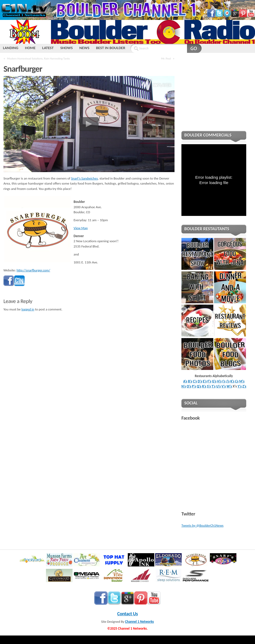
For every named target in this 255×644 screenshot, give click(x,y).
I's (224, 381)
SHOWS (67, 48)
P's (194, 386)
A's (185, 381)
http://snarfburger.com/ (33, 270)
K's (232, 381)
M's (242, 381)
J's (228, 381)
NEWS (84, 48)
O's (189, 386)
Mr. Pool (166, 58)
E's (205, 381)
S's (209, 386)
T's (214, 386)
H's (219, 381)
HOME (30, 48)
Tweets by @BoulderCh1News (202, 525)
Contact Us (127, 614)
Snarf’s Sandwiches (85, 178)
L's (237, 381)
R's (204, 386)
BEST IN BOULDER (110, 48)
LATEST (48, 48)
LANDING (11, 48)
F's (209, 381)
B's (190, 381)
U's (218, 386)
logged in (28, 309)
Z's (244, 386)
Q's (199, 386)
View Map (81, 228)
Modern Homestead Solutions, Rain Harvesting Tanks (39, 58)
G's (214, 381)
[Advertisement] (214, 95)
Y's (239, 386)
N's (184, 386)
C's (195, 381)
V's (224, 386)
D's (200, 381)
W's (229, 386)
